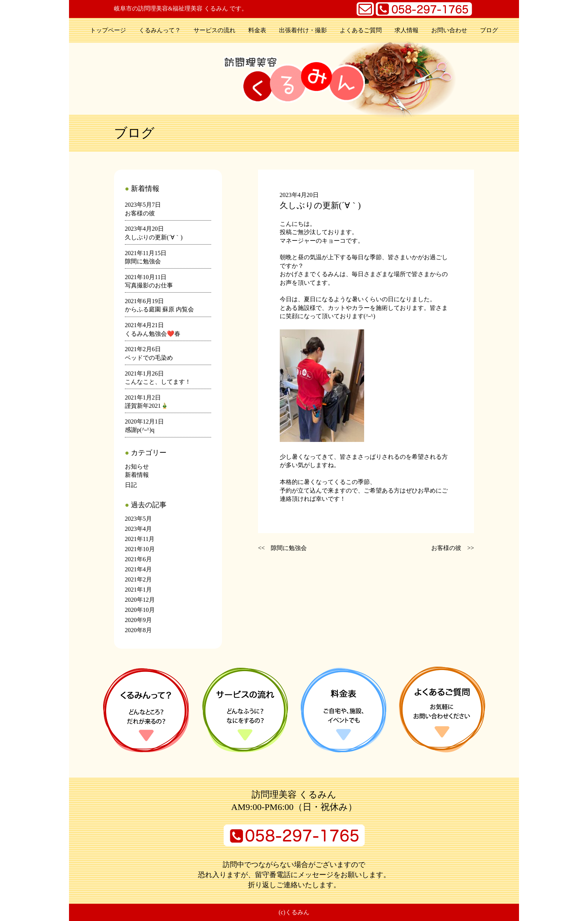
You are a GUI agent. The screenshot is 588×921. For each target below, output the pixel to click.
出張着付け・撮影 (303, 30)
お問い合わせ (449, 30)
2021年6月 (138, 559)
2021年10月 (140, 549)
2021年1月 (138, 590)
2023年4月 (138, 529)
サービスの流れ (214, 30)
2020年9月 (138, 620)
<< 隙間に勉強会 (282, 548)
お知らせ (137, 467)
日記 (131, 485)
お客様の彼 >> (453, 548)
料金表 (257, 30)
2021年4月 (138, 569)
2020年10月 (140, 610)
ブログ (489, 30)
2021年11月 (140, 539)
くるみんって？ (160, 30)
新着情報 (137, 475)
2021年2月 (138, 579)
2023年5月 (138, 519)
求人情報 (406, 30)
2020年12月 (140, 600)
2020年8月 (138, 630)
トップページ (108, 30)
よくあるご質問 (361, 30)
